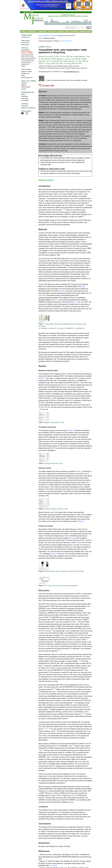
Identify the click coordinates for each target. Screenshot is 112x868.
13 (60, 650)
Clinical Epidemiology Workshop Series (28, 61)
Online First (53, 31)
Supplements (25, 64)
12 (59, 650)
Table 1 (42, 378)
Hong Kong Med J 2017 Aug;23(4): (49, 35)
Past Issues (42, 31)
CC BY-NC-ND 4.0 (66, 41)
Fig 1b (61, 291)
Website (24, 85)
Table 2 (71, 430)
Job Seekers (25, 100)
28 (45, 797)
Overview (24, 83)
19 (49, 709)
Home (23, 31)
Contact (24, 89)
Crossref (54, 866)
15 (80, 661)
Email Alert (25, 106)
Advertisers (25, 96)
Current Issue (32, 31)
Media (23, 94)
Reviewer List (25, 73)
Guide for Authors (27, 71)
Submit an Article (86, 31)
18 (73, 702)
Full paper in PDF (48, 85)
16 (43, 665)
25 (48, 728)
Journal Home (25, 37)
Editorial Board (26, 87)
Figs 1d (75, 302)
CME (67, 31)
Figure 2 (73, 538)
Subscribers (25, 98)
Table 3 (79, 471)
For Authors (74, 31)
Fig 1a (82, 286)
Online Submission (27, 77)
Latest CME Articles (27, 56)
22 (68, 718)
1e (81, 302)
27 (43, 750)
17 (56, 691)
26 (49, 728)
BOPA (23, 75)
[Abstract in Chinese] (46, 180)
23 (44, 728)
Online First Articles (27, 54)
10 (85, 216)
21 (84, 713)
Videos (61, 31)
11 (76, 621)
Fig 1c (55, 300)
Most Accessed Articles (28, 58)
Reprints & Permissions (28, 108)
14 (79, 661)
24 (46, 728)
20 (82, 713)
